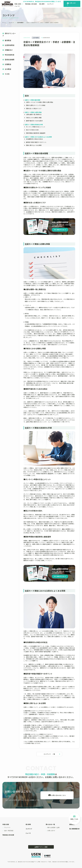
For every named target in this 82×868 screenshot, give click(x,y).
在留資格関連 (20, 23)
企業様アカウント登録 (41, 847)
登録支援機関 (10, 60)
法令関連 (8, 69)
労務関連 (8, 64)
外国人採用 (18, 4)
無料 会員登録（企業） (54, 827)
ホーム (4, 23)
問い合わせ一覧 (50, 824)
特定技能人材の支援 (31, 4)
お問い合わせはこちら (59, 795)
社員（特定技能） (9, 831)
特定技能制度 (10, 55)
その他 (7, 74)
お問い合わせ (71, 4)
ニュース (17, 6)
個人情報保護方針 (74, 829)
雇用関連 (8, 40)
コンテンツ (50, 4)
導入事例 (42, 4)
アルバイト (7, 827)
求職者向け (9, 50)
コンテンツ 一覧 (49, 754)
